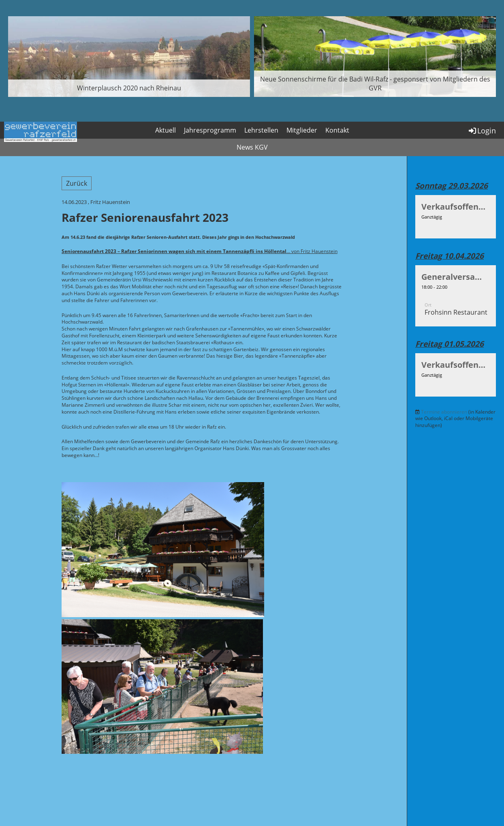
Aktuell (166, 130)
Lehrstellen (261, 130)
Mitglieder (302, 130)
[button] (456, 217)
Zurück (77, 183)
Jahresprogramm (210, 130)
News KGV (252, 147)
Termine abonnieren (444, 412)
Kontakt (337, 130)
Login (482, 131)
